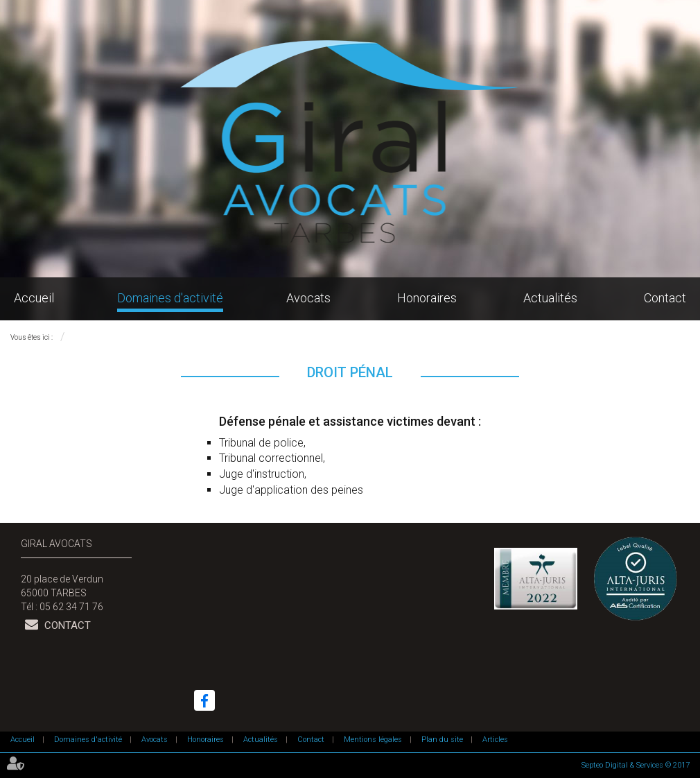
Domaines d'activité (170, 298)
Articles (495, 740)
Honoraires (427, 298)
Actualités (550, 298)
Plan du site (442, 740)
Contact (665, 298)
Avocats (308, 298)
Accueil (34, 298)
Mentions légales (373, 740)
